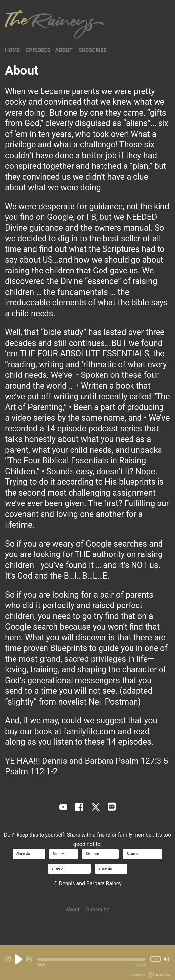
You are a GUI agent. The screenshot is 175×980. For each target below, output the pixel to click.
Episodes (38, 50)
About (64, 50)
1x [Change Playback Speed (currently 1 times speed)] (156, 959)
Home (12, 50)
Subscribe (93, 50)
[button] (91, 959)
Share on (101, 854)
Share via (29, 854)
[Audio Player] (87, 963)
